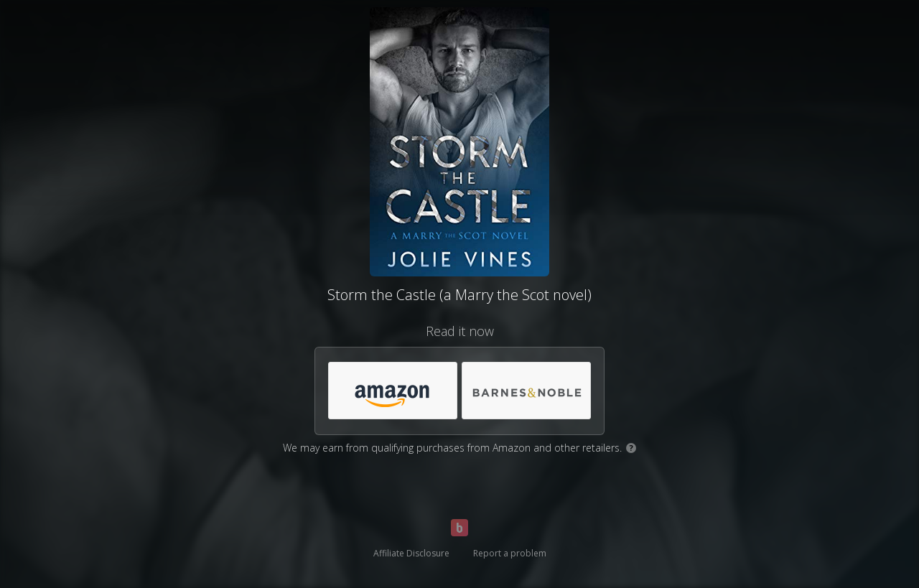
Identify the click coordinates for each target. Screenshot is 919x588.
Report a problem (510, 553)
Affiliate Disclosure (411, 553)
